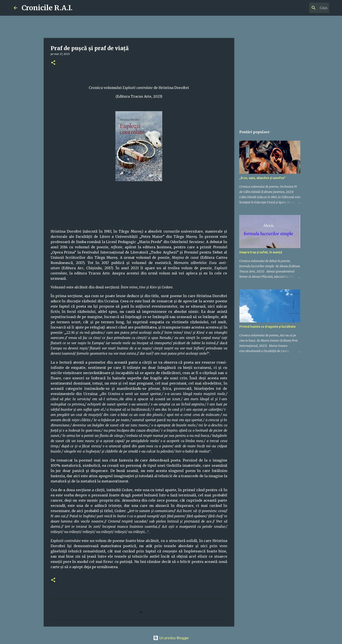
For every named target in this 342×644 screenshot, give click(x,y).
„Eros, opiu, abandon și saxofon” (262, 178)
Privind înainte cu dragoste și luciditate (267, 327)
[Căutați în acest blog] (306, 8)
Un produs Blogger (171, 638)
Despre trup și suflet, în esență (261, 252)
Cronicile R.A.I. (47, 8)
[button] (53, 63)
